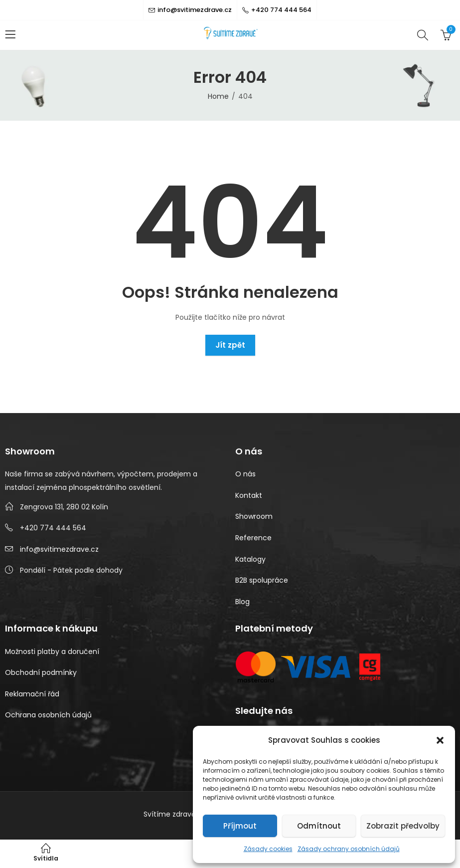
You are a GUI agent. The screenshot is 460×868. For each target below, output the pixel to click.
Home (218, 96)
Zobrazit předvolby (403, 826)
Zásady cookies (268, 849)
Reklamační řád (32, 694)
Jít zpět (230, 345)
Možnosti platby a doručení (52, 651)
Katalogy (250, 559)
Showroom (254, 516)
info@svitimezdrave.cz (59, 549)
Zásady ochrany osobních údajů (349, 849)
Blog (242, 602)
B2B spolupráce (262, 580)
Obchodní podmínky (41, 672)
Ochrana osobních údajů (48, 715)
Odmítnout (319, 826)
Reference (253, 538)
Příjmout (240, 826)
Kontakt (249, 495)
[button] (440, 740)
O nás (245, 474)
